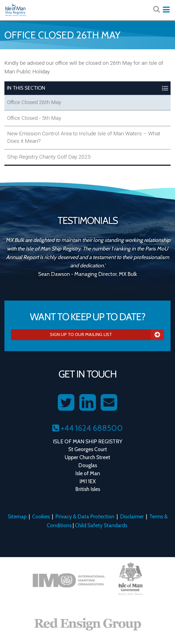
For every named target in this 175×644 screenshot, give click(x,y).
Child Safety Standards (101, 525)
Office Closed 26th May (34, 102)
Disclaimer (132, 516)
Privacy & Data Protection (85, 516)
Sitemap (17, 516)
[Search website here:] (156, 9)
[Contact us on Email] (109, 403)
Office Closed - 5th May (34, 118)
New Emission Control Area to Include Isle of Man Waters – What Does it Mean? (84, 137)
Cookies (41, 516)
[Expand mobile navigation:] (166, 10)
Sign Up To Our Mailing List (107, 335)
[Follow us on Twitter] (66, 403)
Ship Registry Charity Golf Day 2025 (49, 157)
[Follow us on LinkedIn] (88, 403)
